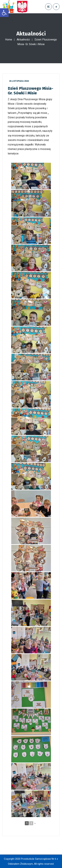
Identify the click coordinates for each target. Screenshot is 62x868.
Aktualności (23, 40)
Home (9, 40)
